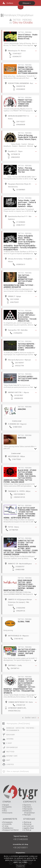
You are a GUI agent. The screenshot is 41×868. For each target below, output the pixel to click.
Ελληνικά (27, 3)
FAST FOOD (10, 752)
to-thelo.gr (27, 830)
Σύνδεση (10, 3)
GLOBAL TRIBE (24, 622)
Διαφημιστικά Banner (11, 830)
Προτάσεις (28, 807)
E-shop (6, 826)
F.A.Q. (5, 811)
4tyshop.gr (27, 822)
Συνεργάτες (7, 807)
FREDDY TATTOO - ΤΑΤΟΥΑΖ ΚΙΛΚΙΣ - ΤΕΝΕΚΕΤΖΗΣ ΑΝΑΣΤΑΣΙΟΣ (25, 103)
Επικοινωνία (8, 813)
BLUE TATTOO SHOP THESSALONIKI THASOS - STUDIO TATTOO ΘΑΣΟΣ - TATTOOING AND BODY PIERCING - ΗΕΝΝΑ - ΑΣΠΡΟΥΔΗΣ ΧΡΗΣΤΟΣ (21, 513)
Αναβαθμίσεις (8, 828)
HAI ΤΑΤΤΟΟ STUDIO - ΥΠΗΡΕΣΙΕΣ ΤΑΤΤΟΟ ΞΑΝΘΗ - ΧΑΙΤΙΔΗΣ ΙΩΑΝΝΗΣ (27, 652)
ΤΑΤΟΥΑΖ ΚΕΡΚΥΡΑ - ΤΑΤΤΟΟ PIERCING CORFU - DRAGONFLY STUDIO (27, 347)
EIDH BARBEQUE (12, 747)
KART (8, 760)
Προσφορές (28, 809)
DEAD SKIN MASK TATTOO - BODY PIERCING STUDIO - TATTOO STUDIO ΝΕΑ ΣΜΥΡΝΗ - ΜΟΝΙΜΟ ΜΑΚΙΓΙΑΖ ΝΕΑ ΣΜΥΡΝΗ (20, 585)
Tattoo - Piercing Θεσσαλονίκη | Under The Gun (27, 170)
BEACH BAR (10, 735)
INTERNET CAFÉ (12, 756)
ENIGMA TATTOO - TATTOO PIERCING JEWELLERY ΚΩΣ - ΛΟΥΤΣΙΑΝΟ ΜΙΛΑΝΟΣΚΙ (28, 70)
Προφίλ (6, 805)
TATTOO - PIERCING (25, 32)
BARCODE (22, 438)
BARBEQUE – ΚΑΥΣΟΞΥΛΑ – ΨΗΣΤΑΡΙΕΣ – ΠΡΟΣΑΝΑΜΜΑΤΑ (21, 729)
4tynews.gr (28, 824)
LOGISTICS (10, 764)
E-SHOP (9, 743)
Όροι (5, 809)
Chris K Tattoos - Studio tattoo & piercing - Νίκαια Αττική (28, 37)
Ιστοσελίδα (7, 824)
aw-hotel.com (29, 826)
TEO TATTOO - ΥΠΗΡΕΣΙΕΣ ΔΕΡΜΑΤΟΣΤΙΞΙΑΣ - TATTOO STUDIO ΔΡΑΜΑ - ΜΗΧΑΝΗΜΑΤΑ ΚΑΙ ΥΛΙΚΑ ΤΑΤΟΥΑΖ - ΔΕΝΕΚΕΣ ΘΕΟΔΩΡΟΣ (19, 281)
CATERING (10, 739)
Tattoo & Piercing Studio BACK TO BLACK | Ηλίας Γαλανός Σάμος (27, 137)
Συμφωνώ (20, 866)
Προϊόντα (27, 805)
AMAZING (22, 409)
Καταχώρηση (8, 822)
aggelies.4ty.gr (29, 828)
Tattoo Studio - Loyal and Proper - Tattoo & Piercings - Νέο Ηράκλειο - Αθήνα (27, 203)
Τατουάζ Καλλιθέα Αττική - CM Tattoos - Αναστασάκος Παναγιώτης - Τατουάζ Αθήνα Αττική (27, 317)
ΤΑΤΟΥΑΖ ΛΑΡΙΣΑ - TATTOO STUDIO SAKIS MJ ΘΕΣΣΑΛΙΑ (28, 379)
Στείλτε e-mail (17, 421)
